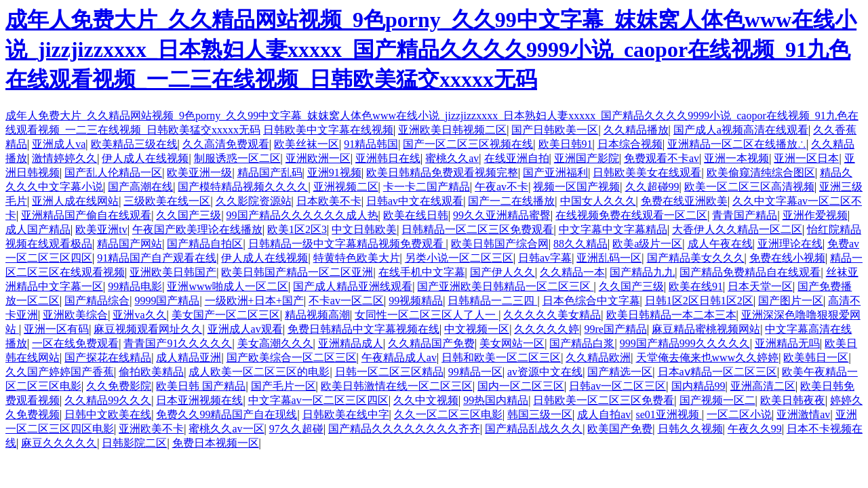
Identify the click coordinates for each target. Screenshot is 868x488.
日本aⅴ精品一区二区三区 (717, 372)
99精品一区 (475, 372)
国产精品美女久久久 (696, 258)
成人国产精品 (38, 229)
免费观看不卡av (662, 158)
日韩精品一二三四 (492, 301)
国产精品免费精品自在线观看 (750, 272)
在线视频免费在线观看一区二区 (631, 215)
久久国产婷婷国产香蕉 (60, 372)
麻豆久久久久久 (59, 443)
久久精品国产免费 (431, 343)
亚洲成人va (59, 144)
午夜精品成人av (399, 358)
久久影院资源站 (254, 201)
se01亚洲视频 (669, 414)
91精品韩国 (371, 144)
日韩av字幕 (545, 258)
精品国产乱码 (270, 172)
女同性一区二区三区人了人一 (427, 315)
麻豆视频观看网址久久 (148, 329)
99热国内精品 (496, 400)
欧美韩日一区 (816, 358)
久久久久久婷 (547, 329)
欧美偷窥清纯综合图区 (761, 172)
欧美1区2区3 (297, 229)
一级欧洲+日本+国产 (254, 301)
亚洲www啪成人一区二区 (228, 286)
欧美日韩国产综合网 (500, 244)
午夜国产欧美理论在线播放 (197, 229)
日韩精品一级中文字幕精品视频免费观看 (347, 244)
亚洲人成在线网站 (75, 201)
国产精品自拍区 (205, 244)
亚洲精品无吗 (787, 343)
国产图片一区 (791, 301)
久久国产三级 (189, 215)
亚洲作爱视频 (815, 215)
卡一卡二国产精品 (427, 187)
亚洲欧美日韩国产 (173, 272)
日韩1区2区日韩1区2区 (699, 301)
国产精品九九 (642, 272)
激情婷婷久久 (64, 158)
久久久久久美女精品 (552, 315)
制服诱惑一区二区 (237, 158)
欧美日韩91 (566, 144)
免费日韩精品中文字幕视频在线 (363, 329)
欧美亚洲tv (101, 229)
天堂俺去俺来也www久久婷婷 (708, 358)
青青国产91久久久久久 (178, 343)
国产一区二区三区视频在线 (468, 144)
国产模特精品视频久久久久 (243, 187)
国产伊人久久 (502, 272)
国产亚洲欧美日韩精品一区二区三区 (505, 286)
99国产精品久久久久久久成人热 (302, 215)
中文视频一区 (477, 329)
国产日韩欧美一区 (555, 130)
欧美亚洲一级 (199, 172)
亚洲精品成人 (351, 343)
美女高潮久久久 (275, 343)
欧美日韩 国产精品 (201, 386)
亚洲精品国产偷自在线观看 (86, 215)
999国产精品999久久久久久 (685, 343)
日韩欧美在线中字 (346, 414)
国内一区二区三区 (521, 386)
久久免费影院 (119, 386)
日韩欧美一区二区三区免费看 (604, 400)
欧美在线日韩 (416, 215)
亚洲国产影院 (587, 158)
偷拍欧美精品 (151, 372)
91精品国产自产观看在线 (157, 258)
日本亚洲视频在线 (199, 400)
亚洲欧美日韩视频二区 (452, 130)
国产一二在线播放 (511, 201)
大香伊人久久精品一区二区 (737, 229)
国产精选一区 (620, 372)
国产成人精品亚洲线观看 (353, 286)
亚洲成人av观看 (245, 329)
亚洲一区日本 (806, 158)
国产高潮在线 (140, 187)
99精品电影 (135, 286)
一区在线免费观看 (75, 343)
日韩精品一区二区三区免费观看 (477, 229)
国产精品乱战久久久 (534, 429)
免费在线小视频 (787, 258)
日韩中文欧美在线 (108, 414)
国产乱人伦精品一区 (113, 172)
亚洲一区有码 (56, 329)
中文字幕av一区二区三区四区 (318, 400)
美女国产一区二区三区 (226, 315)
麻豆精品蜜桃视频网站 (706, 329)
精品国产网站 (130, 244)
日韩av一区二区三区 (617, 386)
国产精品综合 (97, 301)
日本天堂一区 (760, 286)
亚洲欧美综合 (75, 315)
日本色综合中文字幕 (591, 301)
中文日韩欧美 (364, 229)
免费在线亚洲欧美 (684, 201)
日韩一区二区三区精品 (389, 372)
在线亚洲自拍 (517, 158)
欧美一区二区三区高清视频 (749, 187)
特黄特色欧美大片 (357, 258)
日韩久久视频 (690, 429)
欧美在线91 (696, 286)
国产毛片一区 (283, 386)
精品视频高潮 (317, 315)
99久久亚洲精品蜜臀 (502, 215)
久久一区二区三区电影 (448, 414)
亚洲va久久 (139, 315)
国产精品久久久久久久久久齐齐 (404, 429)
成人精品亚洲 (189, 358)
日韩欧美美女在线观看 (647, 172)
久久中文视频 (426, 400)
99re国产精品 (616, 329)
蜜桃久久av (452, 158)
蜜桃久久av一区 (226, 429)
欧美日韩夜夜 (793, 400)
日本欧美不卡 (329, 201)
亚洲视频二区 (346, 187)
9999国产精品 (167, 301)
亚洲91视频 (334, 172)
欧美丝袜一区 (307, 144)
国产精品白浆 (582, 343)
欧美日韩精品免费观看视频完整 (442, 172)
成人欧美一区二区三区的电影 (259, 372)
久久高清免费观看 (226, 144)
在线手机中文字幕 (422, 272)
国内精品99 (698, 386)
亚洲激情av (803, 414)
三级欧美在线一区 (167, 201)
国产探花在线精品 (108, 358)
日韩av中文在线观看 (415, 201)
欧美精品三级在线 (134, 144)
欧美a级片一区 (647, 244)
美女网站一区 (512, 343)
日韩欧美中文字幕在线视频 (328, 130)
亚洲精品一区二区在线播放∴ (737, 144)
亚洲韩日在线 (388, 158)
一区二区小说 (739, 414)
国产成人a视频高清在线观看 (741, 130)
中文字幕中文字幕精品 (613, 229)
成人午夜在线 (720, 244)
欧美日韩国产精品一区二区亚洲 (297, 272)
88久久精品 (580, 244)
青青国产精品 (745, 215)
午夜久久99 (755, 429)
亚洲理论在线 (790, 244)
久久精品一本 (572, 272)
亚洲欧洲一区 (318, 158)
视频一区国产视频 (576, 187)
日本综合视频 (630, 144)
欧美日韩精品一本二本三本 (671, 315)
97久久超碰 (296, 429)
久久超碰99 (652, 187)
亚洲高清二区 (763, 386)
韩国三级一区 (540, 414)
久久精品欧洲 (598, 358)
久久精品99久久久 (108, 400)
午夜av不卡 (501, 187)
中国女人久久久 (598, 201)
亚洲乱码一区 (609, 258)
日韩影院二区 (134, 443)
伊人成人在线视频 (145, 158)
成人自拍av (604, 414)
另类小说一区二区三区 (459, 258)
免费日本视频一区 (216, 443)
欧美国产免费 (620, 429)
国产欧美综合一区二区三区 (292, 358)
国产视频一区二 (717, 400)
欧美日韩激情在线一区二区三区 (397, 386)
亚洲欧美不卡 (151, 429)
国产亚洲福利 (555, 172)
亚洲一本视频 (736, 158)
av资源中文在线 (545, 372)
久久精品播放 (636, 130)
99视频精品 (416, 301)
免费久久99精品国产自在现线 (226, 414)
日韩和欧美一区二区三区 (501, 358)
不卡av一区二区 (346, 301)
